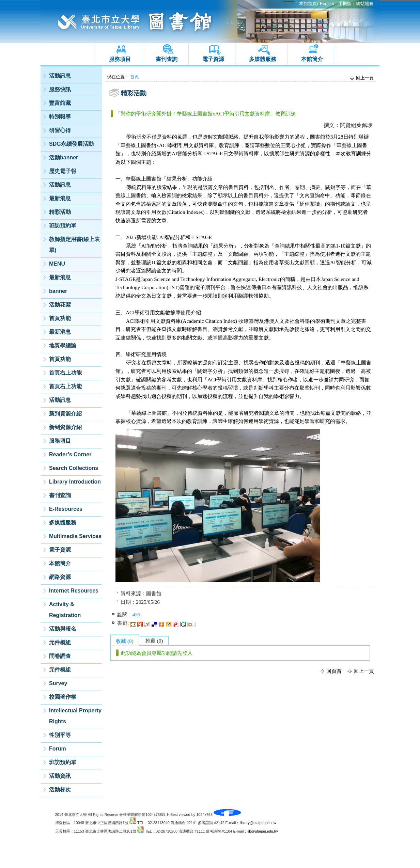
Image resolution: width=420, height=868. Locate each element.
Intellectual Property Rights (75, 716)
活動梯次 (60, 790)
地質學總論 (63, 345)
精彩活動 (60, 212)
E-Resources (66, 509)
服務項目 (120, 59)
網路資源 (60, 577)
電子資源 (213, 59)
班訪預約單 (63, 226)
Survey (58, 683)
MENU (57, 264)
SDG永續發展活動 (71, 144)
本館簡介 (312, 59)
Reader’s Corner (70, 454)
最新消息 (60, 198)
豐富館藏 (60, 103)
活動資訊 (60, 776)
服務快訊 (60, 89)
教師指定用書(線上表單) (74, 245)
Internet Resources (74, 591)
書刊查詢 (167, 59)
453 (136, 614)
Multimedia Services (75, 536)
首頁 (135, 77)
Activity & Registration (65, 610)
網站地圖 (365, 4)
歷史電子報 (63, 171)
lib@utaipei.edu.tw (262, 831)
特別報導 (60, 117)
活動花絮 (60, 305)
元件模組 (60, 642)
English (327, 4)
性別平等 (60, 735)
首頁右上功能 (65, 373)
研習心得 (60, 130)
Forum (58, 749)
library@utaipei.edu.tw (258, 823)
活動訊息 (60, 76)
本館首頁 (308, 4)
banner (58, 291)
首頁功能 (60, 318)
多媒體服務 (263, 59)
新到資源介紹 (65, 414)
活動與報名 (63, 629)
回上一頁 (365, 78)
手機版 (345, 4)
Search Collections (74, 468)
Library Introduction (75, 482)
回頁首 (334, 671)
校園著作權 (63, 697)
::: (42, 68)
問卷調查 (60, 656)
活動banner (64, 157)
